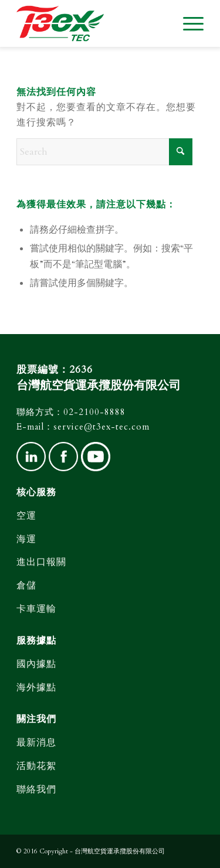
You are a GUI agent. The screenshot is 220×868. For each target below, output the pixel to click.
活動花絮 (36, 766)
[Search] (104, 152)
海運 (26, 539)
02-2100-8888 (94, 412)
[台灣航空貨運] (91, 23)
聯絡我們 (36, 789)
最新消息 (36, 743)
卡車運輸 (36, 609)
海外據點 (36, 687)
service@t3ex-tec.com (101, 427)
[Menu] (187, 23)
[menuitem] (187, 23)
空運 (26, 516)
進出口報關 (41, 562)
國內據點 (36, 664)
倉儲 (26, 586)
